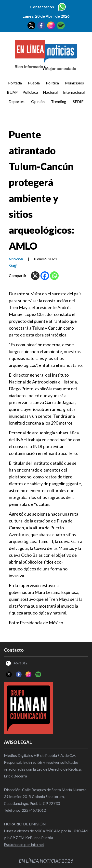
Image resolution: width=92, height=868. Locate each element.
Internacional (74, 92)
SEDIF (78, 101)
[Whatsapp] (54, 276)
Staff (13, 266)
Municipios (74, 83)
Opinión (38, 101)
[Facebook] (45, 276)
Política (52, 83)
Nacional (51, 92)
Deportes (17, 101)
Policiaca (30, 92)
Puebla (34, 83)
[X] (35, 276)
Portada (15, 83)
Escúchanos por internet (24, 844)
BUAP (12, 92)
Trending (59, 101)
